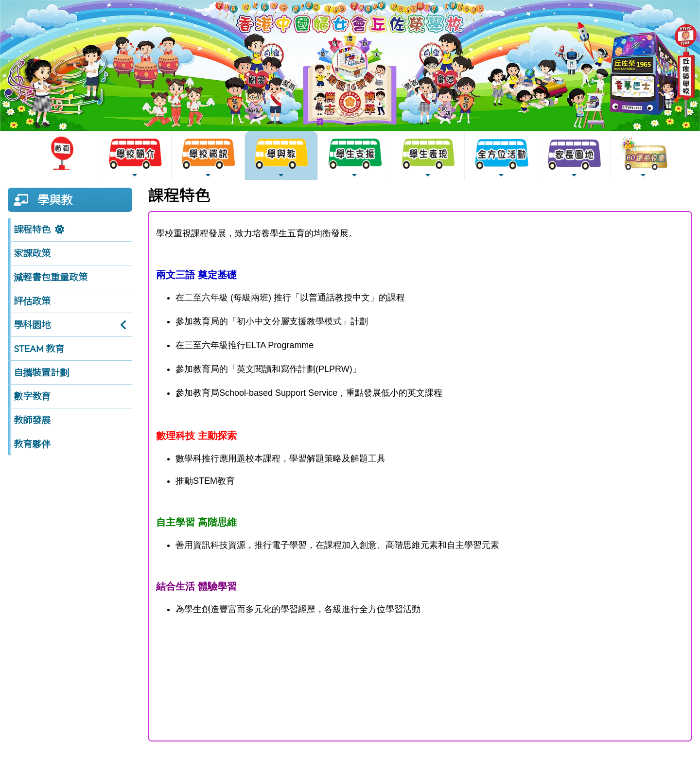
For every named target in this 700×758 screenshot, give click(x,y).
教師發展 (32, 420)
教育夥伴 (32, 444)
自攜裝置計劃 (41, 372)
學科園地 (32, 325)
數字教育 (32, 396)
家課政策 (32, 253)
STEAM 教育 (39, 349)
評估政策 (32, 301)
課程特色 (32, 229)
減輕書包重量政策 (51, 277)
